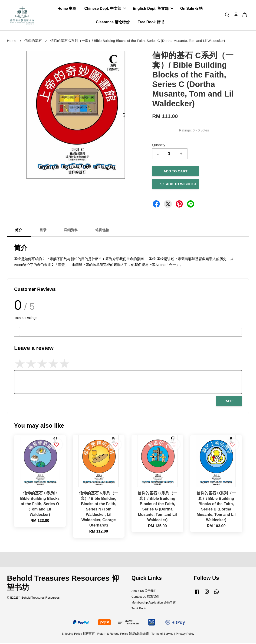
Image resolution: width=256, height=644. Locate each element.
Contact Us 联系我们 (145, 597)
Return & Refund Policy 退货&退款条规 (124, 634)
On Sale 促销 (191, 9)
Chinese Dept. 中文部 (105, 9)
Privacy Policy (185, 634)
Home (12, 41)
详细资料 (71, 231)
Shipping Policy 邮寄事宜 (79, 634)
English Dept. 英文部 (153, 9)
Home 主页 (67, 9)
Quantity (159, 146)
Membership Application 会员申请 (154, 603)
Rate (229, 402)
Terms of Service (162, 634)
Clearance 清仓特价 (113, 22)
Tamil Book (139, 609)
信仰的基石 (33, 41)
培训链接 (102, 231)
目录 (43, 231)
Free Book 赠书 (151, 22)
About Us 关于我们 (144, 592)
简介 (19, 231)
